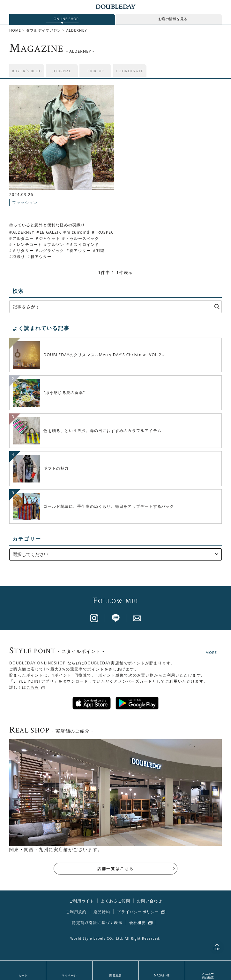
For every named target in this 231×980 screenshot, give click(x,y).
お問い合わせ (149, 902)
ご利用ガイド (82, 902)
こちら (33, 688)
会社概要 (138, 923)
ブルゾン (56, 244)
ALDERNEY (23, 232)
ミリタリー (23, 251)
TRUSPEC (104, 232)
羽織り (19, 257)
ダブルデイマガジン (44, 30)
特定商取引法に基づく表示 (97, 923)
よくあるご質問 (115, 902)
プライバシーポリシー (138, 913)
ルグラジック (52, 251)
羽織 (100, 251)
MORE (211, 652)
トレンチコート (27, 244)
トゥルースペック (82, 238)
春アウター (80, 251)
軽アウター (41, 257)
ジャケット (49, 238)
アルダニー (23, 238)
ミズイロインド (84, 244)
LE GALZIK (51, 232)
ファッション (25, 203)
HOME (15, 30)
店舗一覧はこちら (115, 869)
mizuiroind (78, 232)
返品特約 (102, 912)
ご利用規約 (76, 912)
